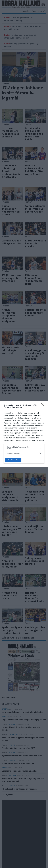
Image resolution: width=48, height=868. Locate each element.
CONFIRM (13, 460)
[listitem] (24, 448)
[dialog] (24, 434)
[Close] (43, 405)
